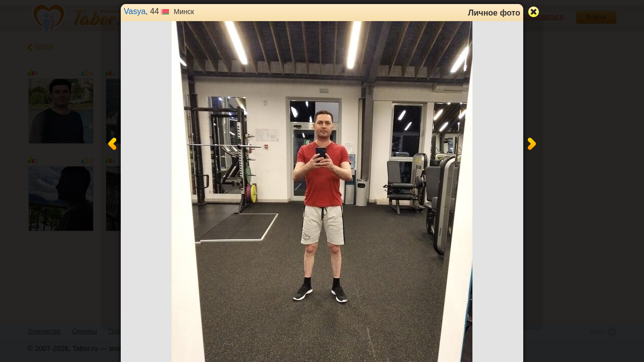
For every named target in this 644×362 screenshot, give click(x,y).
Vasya (135, 11)
